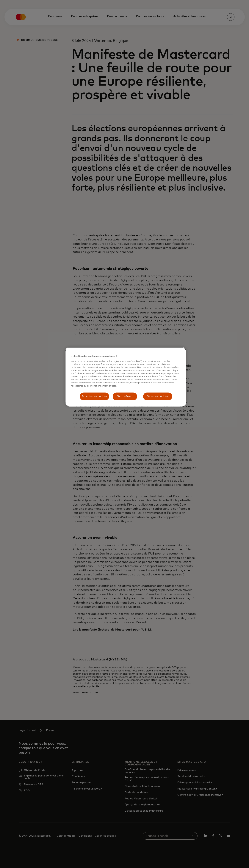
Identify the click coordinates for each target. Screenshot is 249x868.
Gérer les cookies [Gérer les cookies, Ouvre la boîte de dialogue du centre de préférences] (157, 396)
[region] (126, 377)
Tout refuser (125, 396)
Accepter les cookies (94, 396)
